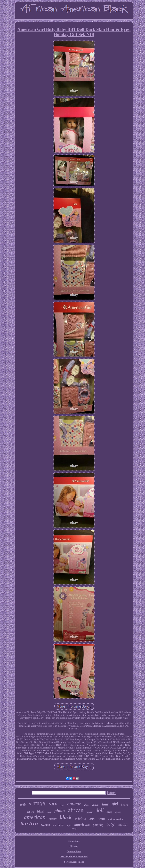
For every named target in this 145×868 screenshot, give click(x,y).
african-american (116, 819)
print (92, 819)
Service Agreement (74, 862)
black (66, 817)
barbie (29, 824)
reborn (31, 812)
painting (98, 825)
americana (59, 825)
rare (53, 804)
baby (111, 824)
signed (49, 812)
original (81, 818)
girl (115, 804)
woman (46, 825)
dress (110, 812)
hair (105, 804)
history (53, 819)
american (35, 817)
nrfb (23, 804)
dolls (87, 805)
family (74, 828)
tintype (118, 812)
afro (69, 825)
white (102, 819)
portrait (89, 812)
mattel (123, 824)
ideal (40, 811)
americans (82, 824)
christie (96, 805)
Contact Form (74, 851)
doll (100, 810)
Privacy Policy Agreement (74, 857)
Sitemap (74, 846)
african (76, 810)
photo (60, 811)
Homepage (74, 841)
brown (124, 805)
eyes (62, 805)
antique (74, 804)
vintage (37, 803)
